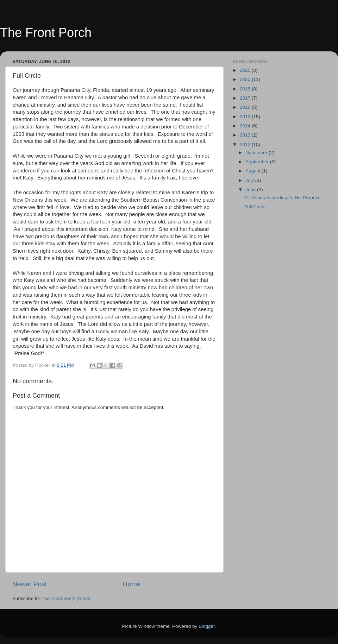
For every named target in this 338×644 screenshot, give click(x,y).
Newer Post (30, 584)
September (258, 162)
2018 (246, 89)
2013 (246, 135)
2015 (246, 117)
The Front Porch (46, 33)
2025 (246, 70)
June (251, 190)
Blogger (207, 626)
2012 (246, 144)
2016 (246, 107)
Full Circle (255, 207)
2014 (246, 126)
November (257, 153)
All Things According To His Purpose (283, 198)
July (250, 180)
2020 (246, 79)
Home (132, 584)
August (254, 171)
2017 (246, 98)
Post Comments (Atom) (66, 598)
